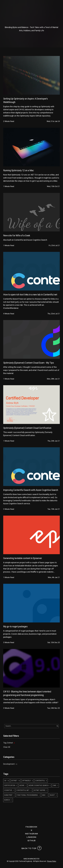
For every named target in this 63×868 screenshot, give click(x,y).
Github (31, 841)
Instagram (31, 834)
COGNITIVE (9, 790)
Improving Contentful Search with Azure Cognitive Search (31, 490)
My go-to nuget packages (15, 627)
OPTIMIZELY (28, 781)
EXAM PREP (9, 795)
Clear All (7, 747)
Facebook (31, 827)
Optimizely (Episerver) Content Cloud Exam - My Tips (28, 363)
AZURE (23, 785)
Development (9, 764)
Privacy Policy (52, 861)
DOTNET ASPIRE (40, 790)
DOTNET (16, 781)
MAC (45, 795)
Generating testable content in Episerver (23, 558)
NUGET (53, 795)
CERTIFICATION (11, 785)
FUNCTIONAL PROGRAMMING (28, 795)
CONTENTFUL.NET (24, 790)
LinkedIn (31, 837)
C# (6, 781)
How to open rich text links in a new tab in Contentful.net (30, 295)
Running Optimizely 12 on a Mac (19, 170)
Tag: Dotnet (9, 743)
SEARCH (8, 800)
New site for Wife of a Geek (17, 235)
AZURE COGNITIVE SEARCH (40, 785)
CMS (55, 785)
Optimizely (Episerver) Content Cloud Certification (27, 428)
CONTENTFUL (41, 781)
